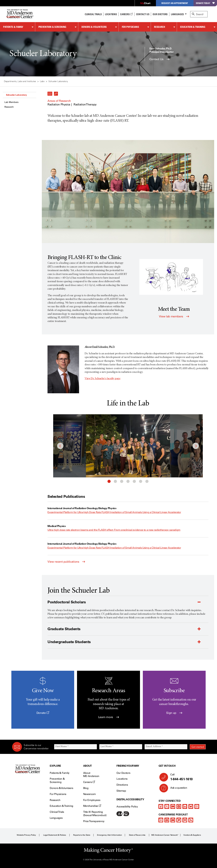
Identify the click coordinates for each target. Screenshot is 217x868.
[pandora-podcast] (179, 820)
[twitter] (167, 806)
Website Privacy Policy (26, 835)
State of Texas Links (137, 835)
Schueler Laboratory (16, 95)
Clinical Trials (93, 14)
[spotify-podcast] (167, 820)
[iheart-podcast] (185, 820)
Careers (126, 14)
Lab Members (11, 102)
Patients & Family (13, 27)
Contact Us (143, 14)
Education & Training (193, 27)
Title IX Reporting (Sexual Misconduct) (95, 814)
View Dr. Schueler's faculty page (102, 379)
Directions (122, 785)
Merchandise (92, 806)
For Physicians (130, 27)
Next (196, 446)
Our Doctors (160, 14)
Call (187, 777)
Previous (60, 446)
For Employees (92, 800)
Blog (86, 788)
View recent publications (66, 562)
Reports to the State (82, 835)
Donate (43, 713)
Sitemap (121, 791)
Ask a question (177, 789)
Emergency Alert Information (109, 835)
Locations (122, 779)
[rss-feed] (191, 820)
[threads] (197, 806)
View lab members (174, 316)
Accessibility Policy (127, 807)
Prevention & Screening (52, 27)
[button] (50, 93)
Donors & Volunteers (94, 27)
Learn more (109, 717)
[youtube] (173, 806)
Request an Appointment (175, 3)
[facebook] (161, 806)
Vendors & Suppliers (192, 835)
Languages (177, 14)
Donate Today (205, 3)
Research (159, 27)
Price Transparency (94, 821)
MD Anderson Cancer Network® (165, 835)
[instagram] (179, 806)
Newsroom (89, 794)
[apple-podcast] (161, 820)
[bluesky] (191, 806)
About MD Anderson (91, 775)
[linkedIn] (185, 806)
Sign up (174, 713)
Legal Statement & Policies (55, 835)
